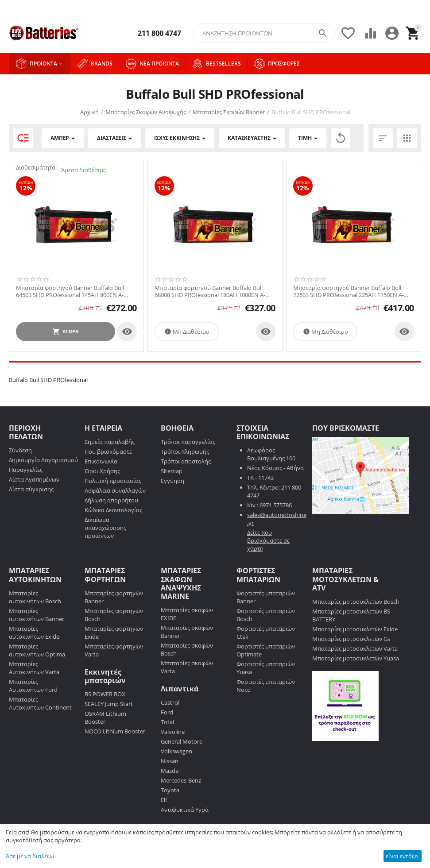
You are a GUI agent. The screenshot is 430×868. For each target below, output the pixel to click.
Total (167, 722)
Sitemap (172, 471)
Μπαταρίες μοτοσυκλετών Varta (355, 648)
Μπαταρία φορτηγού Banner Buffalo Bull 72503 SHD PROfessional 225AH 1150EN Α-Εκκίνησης (349, 291)
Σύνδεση (20, 450)
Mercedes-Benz (181, 780)
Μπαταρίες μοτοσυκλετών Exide (355, 629)
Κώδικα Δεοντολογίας (113, 510)
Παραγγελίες (26, 470)
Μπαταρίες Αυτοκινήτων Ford (33, 686)
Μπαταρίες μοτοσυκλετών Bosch (356, 602)
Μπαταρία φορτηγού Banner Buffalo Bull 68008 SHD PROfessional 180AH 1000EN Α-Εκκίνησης (210, 291)
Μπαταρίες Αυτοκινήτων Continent (40, 703)
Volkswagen (176, 751)
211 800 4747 (159, 33)
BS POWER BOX (105, 694)
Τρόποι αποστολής (186, 461)
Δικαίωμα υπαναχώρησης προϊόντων (105, 528)
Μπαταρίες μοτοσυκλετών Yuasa (356, 658)
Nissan (170, 761)
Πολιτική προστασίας (113, 481)
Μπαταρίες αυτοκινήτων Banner (37, 615)
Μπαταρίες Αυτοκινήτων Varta (34, 668)
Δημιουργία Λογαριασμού (43, 460)
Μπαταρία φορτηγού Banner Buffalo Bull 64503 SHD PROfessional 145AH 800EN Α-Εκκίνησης (70, 291)
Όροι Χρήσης (102, 471)
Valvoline (173, 732)
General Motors (181, 741)
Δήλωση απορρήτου (111, 500)
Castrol (170, 702)
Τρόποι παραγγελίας (188, 442)
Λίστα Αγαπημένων (34, 479)
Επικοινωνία (101, 461)
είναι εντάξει (402, 856)
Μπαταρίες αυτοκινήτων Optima (37, 650)
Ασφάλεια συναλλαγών (115, 490)
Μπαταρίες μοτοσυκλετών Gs (351, 639)
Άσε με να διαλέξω (30, 856)
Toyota (170, 790)
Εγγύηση (172, 481)
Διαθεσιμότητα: (36, 167)
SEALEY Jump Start (109, 704)
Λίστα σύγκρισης (31, 489)
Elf (164, 800)
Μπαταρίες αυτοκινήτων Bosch (35, 597)
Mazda (170, 771)
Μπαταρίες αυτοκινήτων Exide (34, 633)
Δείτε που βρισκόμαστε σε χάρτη (268, 540)
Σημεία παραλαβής (110, 442)
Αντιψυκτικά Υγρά (185, 810)
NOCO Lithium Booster (115, 731)
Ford (167, 712)
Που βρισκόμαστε (108, 451)
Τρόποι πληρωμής (185, 451)
